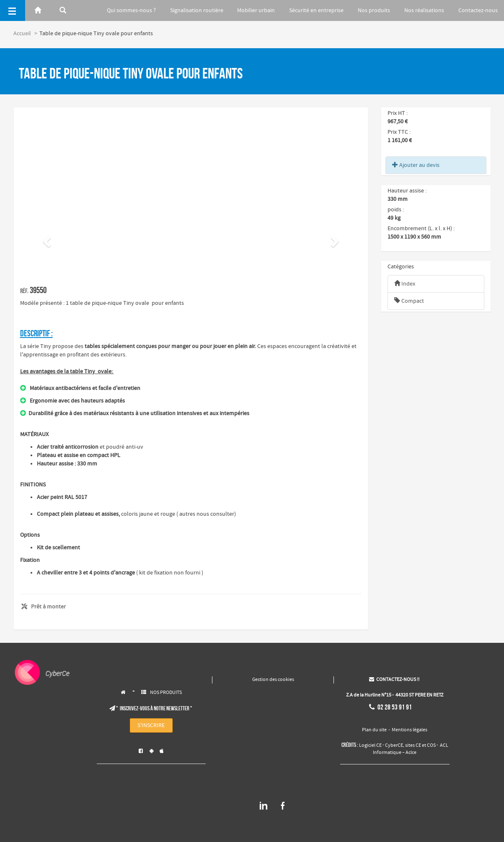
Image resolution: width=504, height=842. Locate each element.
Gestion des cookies (273, 680)
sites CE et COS (420, 746)
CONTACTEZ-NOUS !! (394, 680)
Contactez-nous (478, 10)
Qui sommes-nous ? (131, 10)
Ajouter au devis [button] (416, 165)
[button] (46, 239)
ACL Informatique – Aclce (411, 749)
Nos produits (374, 10)
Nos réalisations (424, 10)
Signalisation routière (197, 10)
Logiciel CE (370, 746)
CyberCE (394, 746)
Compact (409, 301)
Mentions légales (410, 730)
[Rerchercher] (63, 10)
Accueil (22, 34)
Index (405, 284)
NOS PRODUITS (166, 693)
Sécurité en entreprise (316, 10)
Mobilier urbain (256, 10)
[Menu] (13, 10)
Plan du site (374, 730)
